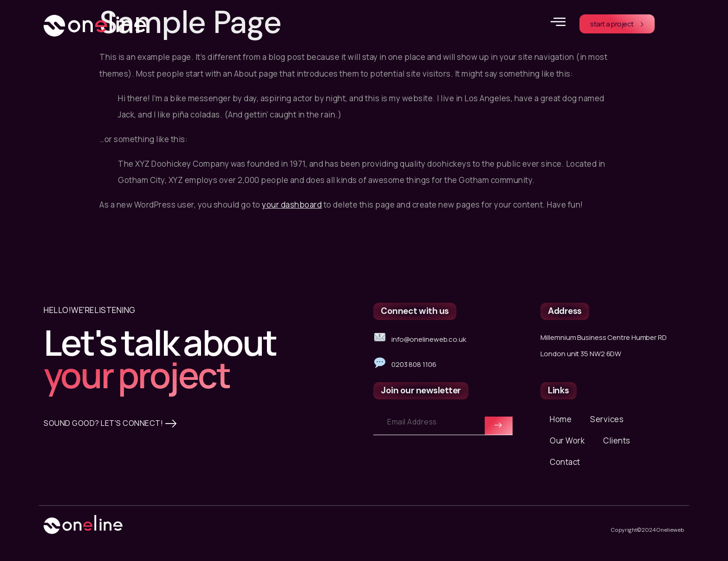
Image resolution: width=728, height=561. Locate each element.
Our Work (567, 447)
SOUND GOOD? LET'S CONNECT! (113, 484)
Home (561, 426)
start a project (617, 24)
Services (607, 426)
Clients (617, 447)
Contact (565, 469)
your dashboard (292, 205)
